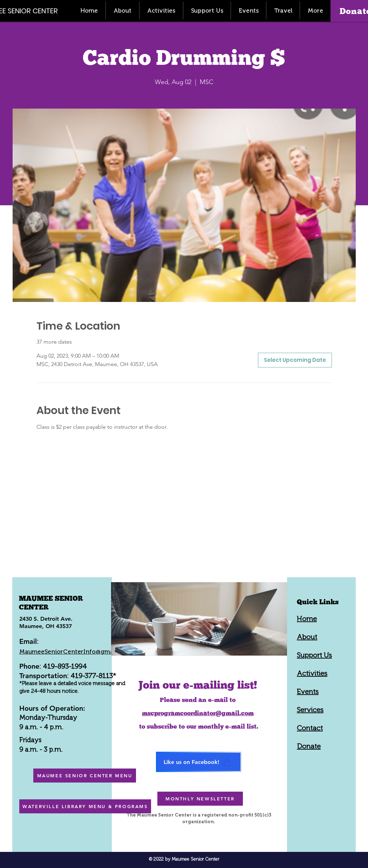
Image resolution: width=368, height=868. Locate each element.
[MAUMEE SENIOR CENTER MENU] (85, 776)
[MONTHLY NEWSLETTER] (200, 799)
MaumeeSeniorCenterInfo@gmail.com (75, 652)
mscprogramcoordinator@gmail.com (198, 713)
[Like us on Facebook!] (199, 762)
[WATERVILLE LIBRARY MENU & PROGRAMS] (85, 806)
